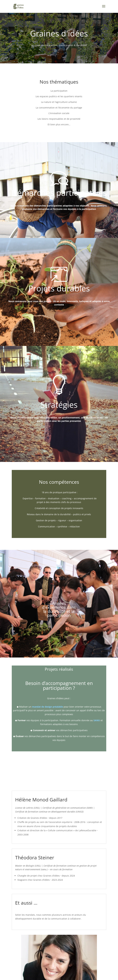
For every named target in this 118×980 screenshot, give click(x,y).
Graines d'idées (59, 33)
